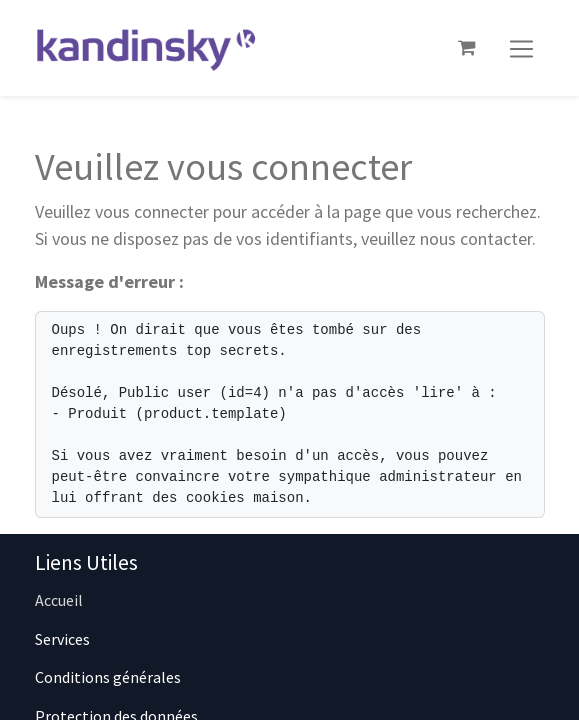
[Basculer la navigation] (521, 48)
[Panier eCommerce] (467, 48)
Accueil (59, 600)
